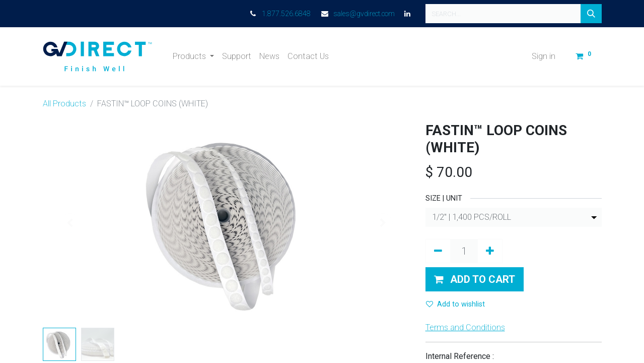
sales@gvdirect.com (364, 14)
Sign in (544, 56)
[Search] (591, 14)
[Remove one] (438, 251)
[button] (475, 279)
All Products (64, 104)
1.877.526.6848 (286, 14)
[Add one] (490, 251)
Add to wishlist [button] (455, 304)
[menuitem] (237, 56)
